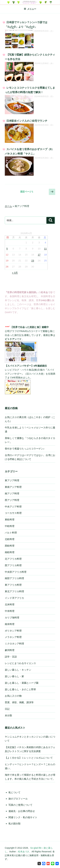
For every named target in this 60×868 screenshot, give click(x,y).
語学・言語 (11, 657)
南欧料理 (10, 552)
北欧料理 (10, 539)
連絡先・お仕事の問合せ (22, 811)
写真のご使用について (20, 805)
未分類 (8, 715)
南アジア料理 (12, 493)
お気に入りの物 (13, 696)
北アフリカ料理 (13, 559)
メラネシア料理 (13, 637)
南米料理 (10, 624)
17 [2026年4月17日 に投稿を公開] (39, 255)
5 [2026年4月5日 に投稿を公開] (7, 249)
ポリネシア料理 (13, 631)
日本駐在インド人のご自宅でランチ (27, 121)
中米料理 (10, 611)
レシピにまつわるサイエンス (20, 663)
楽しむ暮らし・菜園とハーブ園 (22, 683)
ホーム (8, 206)
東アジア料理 (12, 480)
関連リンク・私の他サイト (23, 817)
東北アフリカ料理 (14, 591)
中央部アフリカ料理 (16, 572)
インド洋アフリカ (14, 598)
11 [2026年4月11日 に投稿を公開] (45, 249)
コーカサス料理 (13, 513)
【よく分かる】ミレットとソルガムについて (29, 758)
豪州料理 (10, 650)
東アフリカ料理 (13, 585)
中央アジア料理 (13, 507)
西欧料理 (10, 546)
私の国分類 (14, 824)
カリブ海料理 (12, 618)
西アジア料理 (12, 500)
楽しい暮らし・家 (14, 676)
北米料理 (10, 604)
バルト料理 (11, 533)
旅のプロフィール (18, 799)
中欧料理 (10, 526)
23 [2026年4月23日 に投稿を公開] (33, 261)
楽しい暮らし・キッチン (18, 670)
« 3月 (15, 273)
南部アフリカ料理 (14, 578)
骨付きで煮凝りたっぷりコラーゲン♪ (25, 449)
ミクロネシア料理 (14, 644)
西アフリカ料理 (13, 565)
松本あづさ (24, 852)
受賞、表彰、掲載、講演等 (19, 702)
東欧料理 (10, 520)
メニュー (30, 9)
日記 (7, 709)
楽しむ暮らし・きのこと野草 (20, 689)
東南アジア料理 (13, 487)
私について (14, 792)
